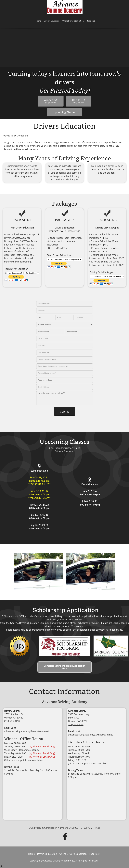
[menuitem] (38, 21)
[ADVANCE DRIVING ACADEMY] (65, 7)
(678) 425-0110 (12, 721)
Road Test (94, 854)
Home (32, 854)
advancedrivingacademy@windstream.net (27, 731)
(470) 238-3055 (76, 724)
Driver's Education (47, 854)
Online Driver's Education (73, 854)
